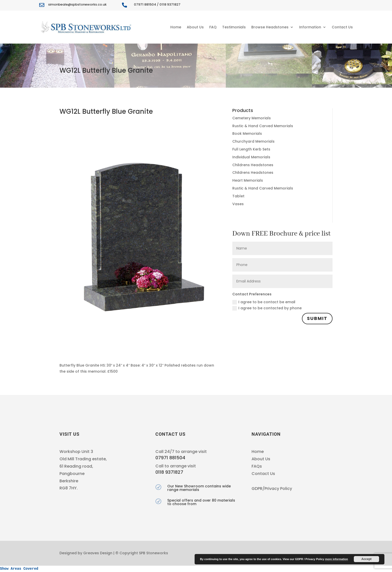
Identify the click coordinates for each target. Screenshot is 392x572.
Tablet (238, 196)
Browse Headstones (270, 27)
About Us (195, 27)
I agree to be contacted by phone (267, 308)
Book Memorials (247, 134)
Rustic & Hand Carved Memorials (263, 126)
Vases (238, 204)
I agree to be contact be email (264, 302)
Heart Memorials (248, 180)
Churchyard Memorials (253, 141)
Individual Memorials (251, 157)
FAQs (257, 466)
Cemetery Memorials (252, 118)
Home (176, 27)
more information (336, 559)
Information (310, 27)
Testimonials (234, 27)
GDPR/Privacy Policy (272, 489)
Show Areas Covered (19, 569)
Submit (317, 318)
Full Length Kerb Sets (251, 149)
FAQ (213, 27)
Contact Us (342, 27)
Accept (366, 559)
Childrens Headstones (253, 165)
